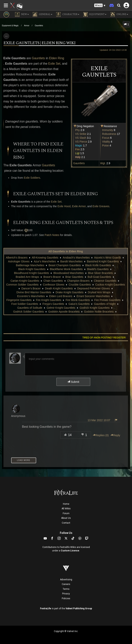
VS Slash (81, 138)
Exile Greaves (101, 206)
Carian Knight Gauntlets (25, 281)
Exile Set (54, 64)
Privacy (66, 594)
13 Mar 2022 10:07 (99, 420)
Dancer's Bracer (31, 288)
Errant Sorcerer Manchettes (93, 296)
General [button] (43, 14)
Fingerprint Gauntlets (19, 300)
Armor (27, 26)
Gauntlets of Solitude (30, 308)
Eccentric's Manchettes (31, 296)
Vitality (106, 142)
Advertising (66, 580)
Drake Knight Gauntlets (70, 292)
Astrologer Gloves (19, 261)
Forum (66, 513)
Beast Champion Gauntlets (65, 265)
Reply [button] (115, 435)
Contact (66, 523)
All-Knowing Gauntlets (45, 258)
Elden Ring (57, 58)
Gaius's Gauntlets (79, 304)
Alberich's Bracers (17, 258)
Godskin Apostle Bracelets (64, 312)
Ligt (77, 153)
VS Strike (81, 134)
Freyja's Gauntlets (53, 304)
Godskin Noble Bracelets (99, 312)
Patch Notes (52, 235)
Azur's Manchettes (45, 261)
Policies (66, 598)
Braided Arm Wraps (27, 277)
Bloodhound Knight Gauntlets (32, 273)
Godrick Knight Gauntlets (95, 308)
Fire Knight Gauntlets (49, 300)
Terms (66, 589)
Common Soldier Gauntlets (22, 285)
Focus (106, 138)
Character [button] (68, 14)
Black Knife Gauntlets (98, 265)
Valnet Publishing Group (79, 609)
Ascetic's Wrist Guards (108, 258)
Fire (78, 149)
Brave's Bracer (52, 277)
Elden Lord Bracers (61, 296)
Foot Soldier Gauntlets (25, 304)
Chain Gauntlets (53, 281)
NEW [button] (22, 14)
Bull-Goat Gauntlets (99, 277)
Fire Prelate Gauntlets (107, 300)
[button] (100, 5)
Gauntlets (39, 26)
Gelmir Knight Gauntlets (61, 308)
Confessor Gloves (54, 285)
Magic (79, 145)
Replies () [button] (101, 435)
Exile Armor (79, 206)
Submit (73, 382)
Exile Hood (64, 206)
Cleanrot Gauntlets (105, 281)
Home (66, 504)
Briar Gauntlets (74, 277)
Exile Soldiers (32, 178)
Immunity (108, 130)
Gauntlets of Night (105, 304)
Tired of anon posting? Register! (104, 338)
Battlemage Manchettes (30, 265)
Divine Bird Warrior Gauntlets (34, 292)
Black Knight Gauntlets (32, 269)
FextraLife (46, 609)
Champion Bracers (78, 281)
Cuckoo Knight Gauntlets (110, 285)
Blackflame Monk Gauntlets (66, 269)
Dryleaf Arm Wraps (99, 292)
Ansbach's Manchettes (76, 258)
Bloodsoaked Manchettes (69, 273)
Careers (66, 584)
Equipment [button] (95, 14)
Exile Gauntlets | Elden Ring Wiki (39, 43)
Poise (106, 145)
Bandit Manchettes (71, 261)
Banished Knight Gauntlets (103, 261)
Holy (78, 157)
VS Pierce (81, 142)
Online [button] (119, 14)
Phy (78, 130)
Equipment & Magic (10, 26)
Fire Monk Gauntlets (78, 300)
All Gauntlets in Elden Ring (66, 251)
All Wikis (66, 509)
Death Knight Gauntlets (59, 288)
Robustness (109, 134)
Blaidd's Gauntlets (98, 269)
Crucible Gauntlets (80, 285)
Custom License (70, 551)
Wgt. (103, 163)
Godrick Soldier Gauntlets (28, 312)
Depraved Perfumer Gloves (94, 288)
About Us (66, 518)
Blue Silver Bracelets (100, 273)
